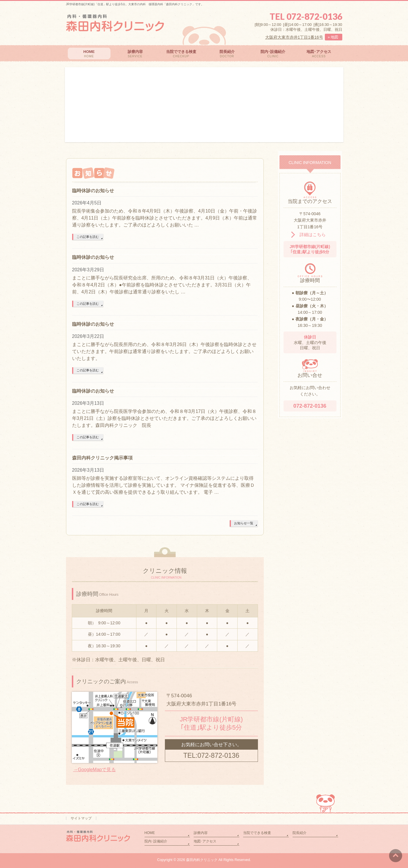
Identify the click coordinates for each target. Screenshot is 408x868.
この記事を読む (88, 237)
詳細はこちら (309, 235)
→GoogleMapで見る (95, 770)
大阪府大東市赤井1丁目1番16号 (294, 37)
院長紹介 (300, 833)
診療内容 (201, 833)
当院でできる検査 (257, 833)
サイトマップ (81, 818)
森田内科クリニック (202, 860)
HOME (150, 833)
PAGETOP (326, 799)
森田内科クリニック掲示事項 (102, 458)
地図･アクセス (205, 841)
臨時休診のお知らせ (93, 191)
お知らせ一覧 (244, 523)
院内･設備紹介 (156, 841)
